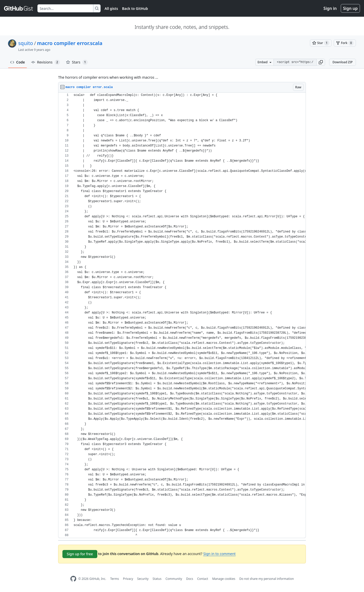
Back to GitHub (135, 8)
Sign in (330, 8)
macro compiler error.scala (70, 43)
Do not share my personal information (267, 579)
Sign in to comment (219, 554)
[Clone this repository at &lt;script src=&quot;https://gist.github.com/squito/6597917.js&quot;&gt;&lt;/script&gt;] (295, 62)
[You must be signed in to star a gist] (321, 43)
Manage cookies (224, 579)
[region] (182, 315)
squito (26, 43)
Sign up (350, 8)
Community (174, 579)
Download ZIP (343, 62)
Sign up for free (80, 554)
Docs (190, 579)
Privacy (128, 579)
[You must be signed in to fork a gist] (345, 43)
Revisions (45, 62)
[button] (321, 62)
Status (157, 579)
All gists (111, 8)
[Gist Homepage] (19, 8)
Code (18, 62)
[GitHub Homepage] (73, 579)
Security (143, 579)
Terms (115, 579)
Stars (77, 62)
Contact (203, 579)
